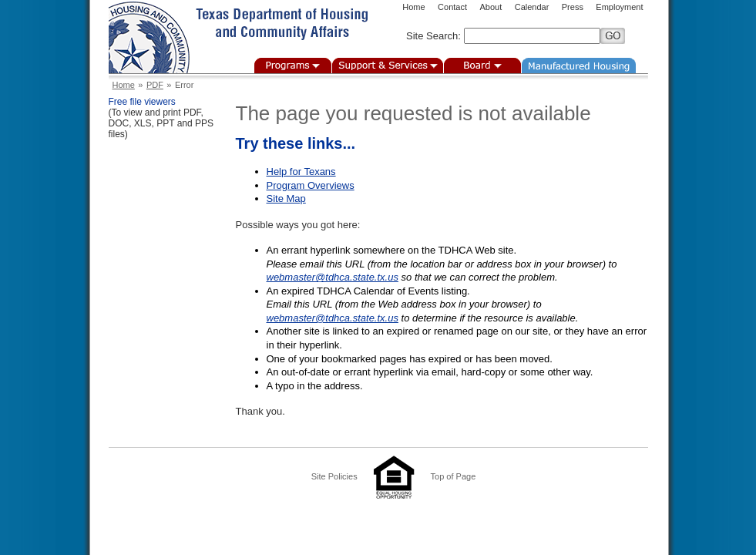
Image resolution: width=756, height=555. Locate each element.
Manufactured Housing (579, 66)
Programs (293, 66)
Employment (619, 7)
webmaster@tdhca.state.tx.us (333, 277)
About (491, 7)
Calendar (532, 7)
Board (482, 66)
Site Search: (433, 36)
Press (573, 7)
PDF (155, 85)
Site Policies (334, 476)
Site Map (286, 198)
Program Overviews (311, 185)
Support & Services (388, 66)
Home (413, 7)
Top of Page (454, 476)
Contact (452, 7)
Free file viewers (142, 102)
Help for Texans (301, 172)
